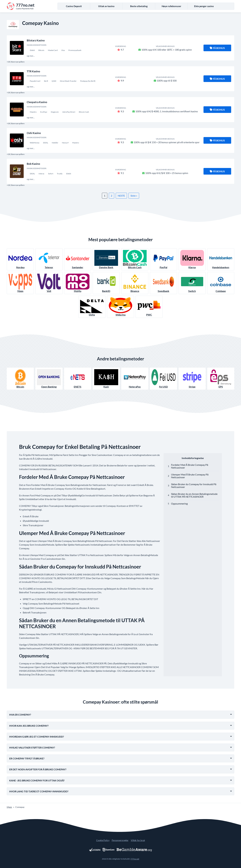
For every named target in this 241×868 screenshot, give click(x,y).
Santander (78, 259)
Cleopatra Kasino (37, 102)
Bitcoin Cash (135, 259)
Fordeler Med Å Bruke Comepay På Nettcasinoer (190, 466)
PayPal (163, 259)
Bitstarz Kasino (36, 40)
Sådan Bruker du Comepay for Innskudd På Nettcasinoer (194, 486)
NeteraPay (135, 379)
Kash (106, 379)
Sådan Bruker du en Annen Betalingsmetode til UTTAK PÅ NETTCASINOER (194, 495)
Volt (49, 283)
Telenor (49, 259)
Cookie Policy (103, 840)
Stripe (192, 379)
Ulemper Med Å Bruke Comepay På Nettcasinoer (190, 476)
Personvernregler (120, 840)
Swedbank (163, 283)
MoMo (78, 283)
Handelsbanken (221, 259)
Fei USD (163, 379)
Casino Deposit (74, 6)
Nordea (20, 259)
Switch (192, 283)
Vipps (20, 283)
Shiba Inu (120, 307)
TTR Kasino (33, 71)
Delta (92, 307)
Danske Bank (106, 259)
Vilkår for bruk (138, 840)
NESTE (121, 196)
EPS (221, 379)
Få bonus (217, 48)
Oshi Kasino (34, 133)
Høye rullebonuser (171, 6)
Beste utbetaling (139, 6)
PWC (149, 307)
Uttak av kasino (106, 6)
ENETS (78, 379)
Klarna (192, 259)
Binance (135, 283)
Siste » (134, 196)
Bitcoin (20, 379)
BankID (106, 283)
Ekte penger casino (204, 6)
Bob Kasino (33, 164)
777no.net (135, 859)
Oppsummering (179, 504)
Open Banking (49, 379)
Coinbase (221, 283)
